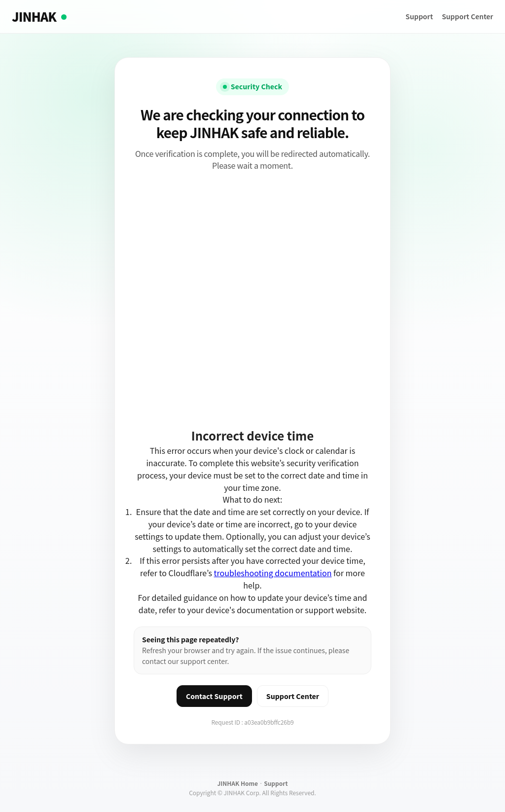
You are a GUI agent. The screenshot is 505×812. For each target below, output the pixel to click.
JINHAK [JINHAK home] (39, 16)
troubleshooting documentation (273, 573)
